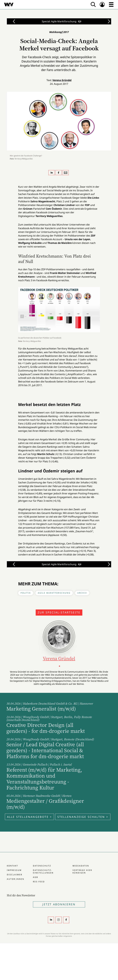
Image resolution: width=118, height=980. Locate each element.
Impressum (14, 870)
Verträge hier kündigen (82, 871)
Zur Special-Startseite (59, 612)
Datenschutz (42, 866)
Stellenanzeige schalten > (83, 817)
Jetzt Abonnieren (59, 904)
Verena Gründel (62, 80)
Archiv (82, 593)
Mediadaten (81, 866)
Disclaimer (15, 875)
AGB (36, 877)
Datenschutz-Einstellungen (43, 871)
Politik (26, 593)
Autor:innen (16, 879)
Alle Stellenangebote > (29, 817)
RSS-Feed (39, 882)
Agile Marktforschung (54, 593)
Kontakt (13, 866)
